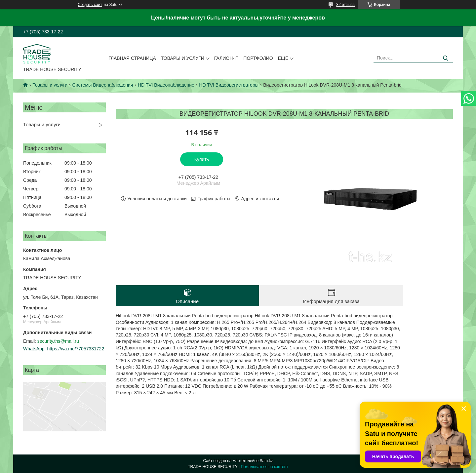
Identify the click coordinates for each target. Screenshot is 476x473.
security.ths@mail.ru (58, 341)
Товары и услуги (183, 58)
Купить (202, 159)
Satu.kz (266, 461)
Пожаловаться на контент (264, 467)
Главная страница (132, 58)
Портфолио (258, 58)
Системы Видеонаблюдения (103, 85)
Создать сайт (90, 5)
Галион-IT (226, 58)
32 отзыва (345, 5)
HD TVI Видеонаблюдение (166, 85)
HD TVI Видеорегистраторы (229, 85)
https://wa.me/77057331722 (76, 349)
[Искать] (445, 58)
